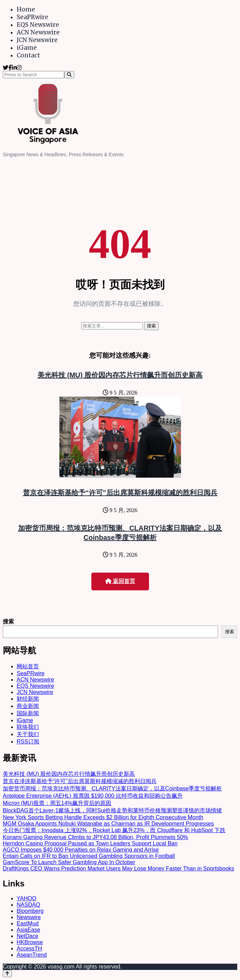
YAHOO (27, 898)
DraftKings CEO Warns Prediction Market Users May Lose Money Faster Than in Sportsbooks (118, 869)
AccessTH (29, 949)
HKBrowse (30, 942)
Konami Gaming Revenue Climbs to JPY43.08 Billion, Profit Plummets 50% (96, 837)
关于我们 (28, 734)
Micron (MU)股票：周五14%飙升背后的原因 (57, 803)
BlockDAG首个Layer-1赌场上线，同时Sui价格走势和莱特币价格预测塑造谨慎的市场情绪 (112, 810)
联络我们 (28, 727)
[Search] (69, 75)
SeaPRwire (32, 17)
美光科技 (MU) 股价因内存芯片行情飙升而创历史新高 (120, 375)
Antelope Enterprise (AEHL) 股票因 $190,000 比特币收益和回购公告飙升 (93, 796)
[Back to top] (7, 974)
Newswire (29, 917)
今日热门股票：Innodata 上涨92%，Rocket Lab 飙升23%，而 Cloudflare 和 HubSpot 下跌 (114, 830)
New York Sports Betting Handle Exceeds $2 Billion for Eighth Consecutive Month (103, 817)
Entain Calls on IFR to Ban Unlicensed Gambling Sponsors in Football (89, 856)
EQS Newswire (38, 25)
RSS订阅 (28, 742)
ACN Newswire (38, 32)
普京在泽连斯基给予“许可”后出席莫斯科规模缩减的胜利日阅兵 (120, 493)
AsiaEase (28, 930)
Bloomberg (30, 911)
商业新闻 (28, 706)
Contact (28, 55)
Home (26, 9)
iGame (27, 48)
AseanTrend (32, 955)
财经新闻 (28, 699)
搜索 (8, 622)
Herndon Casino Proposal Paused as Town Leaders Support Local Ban (90, 843)
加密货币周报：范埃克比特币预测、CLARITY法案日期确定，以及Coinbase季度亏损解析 (112, 788)
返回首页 (120, 581)
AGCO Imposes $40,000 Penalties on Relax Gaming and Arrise (81, 850)
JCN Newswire (37, 40)
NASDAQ (28, 905)
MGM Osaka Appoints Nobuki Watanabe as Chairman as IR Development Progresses (108, 824)
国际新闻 (28, 713)
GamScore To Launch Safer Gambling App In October (69, 862)
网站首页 (28, 666)
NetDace (27, 936)
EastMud (28, 923)
